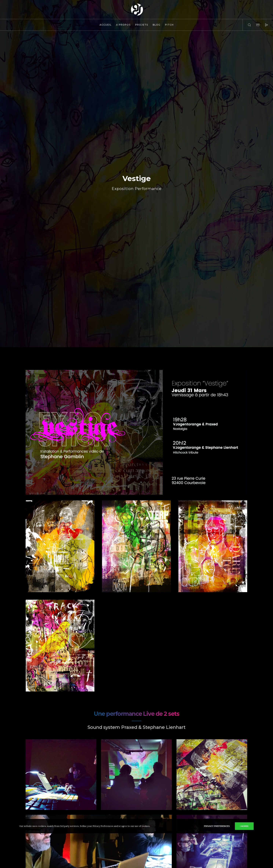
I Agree (244, 826)
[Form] (255, 25)
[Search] (247, 25)
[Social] (264, 25)
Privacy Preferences (217, 826)
